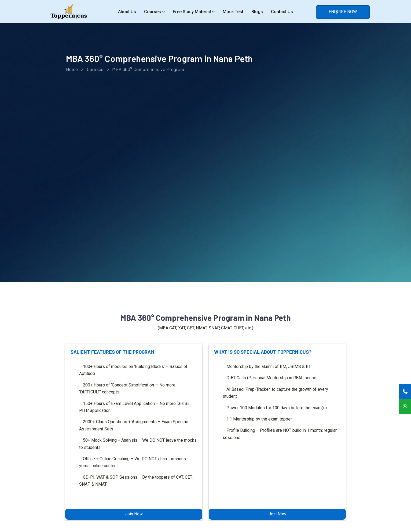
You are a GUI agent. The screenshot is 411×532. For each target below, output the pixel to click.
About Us (127, 12)
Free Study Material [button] (192, 12)
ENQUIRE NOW (343, 12)
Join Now (134, 514)
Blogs (257, 12)
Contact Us (282, 12)
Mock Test (233, 12)
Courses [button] (153, 12)
